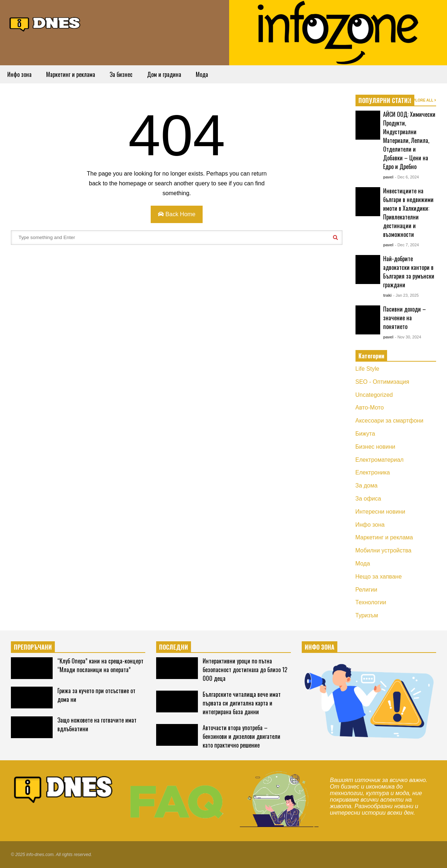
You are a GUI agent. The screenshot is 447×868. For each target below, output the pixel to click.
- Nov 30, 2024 (408, 337)
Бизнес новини (375, 447)
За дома (367, 486)
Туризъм (367, 615)
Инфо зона (19, 74)
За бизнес (121, 74)
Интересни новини (380, 512)
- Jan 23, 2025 (406, 295)
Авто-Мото (370, 408)
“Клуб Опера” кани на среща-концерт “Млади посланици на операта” (100, 665)
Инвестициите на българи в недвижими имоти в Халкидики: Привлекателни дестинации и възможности (408, 213)
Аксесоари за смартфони (389, 421)
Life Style (367, 369)
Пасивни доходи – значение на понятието (405, 318)
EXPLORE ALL (422, 100)
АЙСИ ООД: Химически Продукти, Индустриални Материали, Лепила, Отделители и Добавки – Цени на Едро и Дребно (409, 140)
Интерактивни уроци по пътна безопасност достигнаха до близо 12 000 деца (245, 670)
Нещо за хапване (379, 577)
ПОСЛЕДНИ (174, 647)
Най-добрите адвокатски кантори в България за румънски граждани (409, 272)
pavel (388, 177)
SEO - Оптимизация (382, 382)
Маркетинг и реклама (71, 74)
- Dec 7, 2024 (407, 245)
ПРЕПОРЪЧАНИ (33, 647)
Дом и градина (164, 74)
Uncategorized (374, 395)
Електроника (373, 472)
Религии (366, 590)
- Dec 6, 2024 (407, 177)
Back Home (177, 214)
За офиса (368, 499)
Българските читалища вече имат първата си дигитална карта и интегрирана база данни (242, 703)
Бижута (365, 434)
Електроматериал (380, 460)
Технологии (371, 602)
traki (387, 295)
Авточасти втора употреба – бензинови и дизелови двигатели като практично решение (241, 736)
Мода (202, 74)
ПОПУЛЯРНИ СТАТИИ (385, 100)
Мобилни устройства (384, 550)
